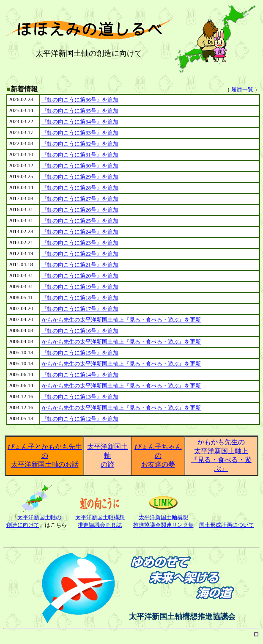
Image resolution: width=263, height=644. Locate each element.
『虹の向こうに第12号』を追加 (80, 419)
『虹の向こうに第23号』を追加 (80, 243)
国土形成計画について (227, 525)
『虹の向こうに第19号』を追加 (80, 287)
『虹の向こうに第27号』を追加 (80, 199)
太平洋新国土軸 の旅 (107, 455)
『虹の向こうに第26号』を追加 (80, 210)
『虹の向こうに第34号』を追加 (80, 122)
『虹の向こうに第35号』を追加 (80, 111)
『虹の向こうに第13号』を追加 (80, 397)
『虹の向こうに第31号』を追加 (80, 155)
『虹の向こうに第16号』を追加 (80, 331)
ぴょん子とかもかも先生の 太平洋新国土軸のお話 (45, 455)
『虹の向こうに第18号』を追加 (80, 298)
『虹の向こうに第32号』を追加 (80, 144)
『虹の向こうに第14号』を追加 (80, 375)
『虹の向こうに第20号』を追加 (80, 276)
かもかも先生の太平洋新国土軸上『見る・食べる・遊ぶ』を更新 (121, 320)
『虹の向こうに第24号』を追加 (80, 232)
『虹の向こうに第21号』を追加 (80, 265)
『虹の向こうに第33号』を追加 (80, 133)
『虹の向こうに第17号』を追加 (80, 309)
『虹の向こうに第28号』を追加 (80, 188)
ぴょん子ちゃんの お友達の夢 (158, 455)
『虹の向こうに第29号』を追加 (80, 177)
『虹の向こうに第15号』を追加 (80, 353)
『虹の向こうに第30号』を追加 (80, 166)
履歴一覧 (242, 89)
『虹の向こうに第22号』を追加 (80, 254)
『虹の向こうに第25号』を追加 (80, 221)
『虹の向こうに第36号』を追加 (80, 100)
